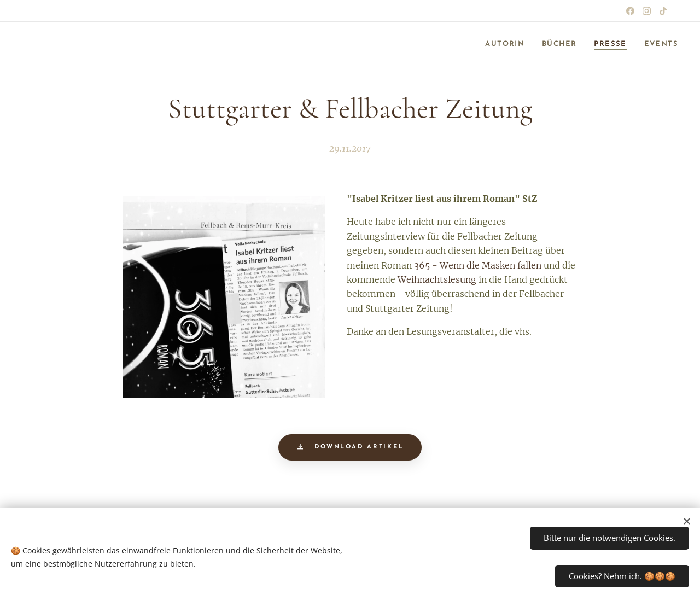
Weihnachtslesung (437, 279)
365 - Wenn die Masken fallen (478, 265)
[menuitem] (497, 44)
